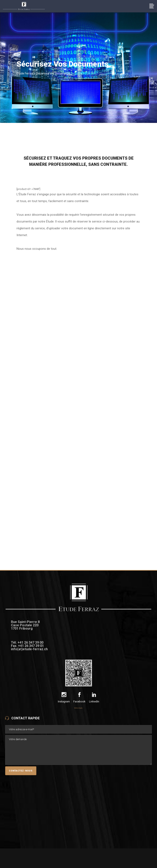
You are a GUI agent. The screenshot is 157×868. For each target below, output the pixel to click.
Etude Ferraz (25, 73)
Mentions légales (78, 708)
